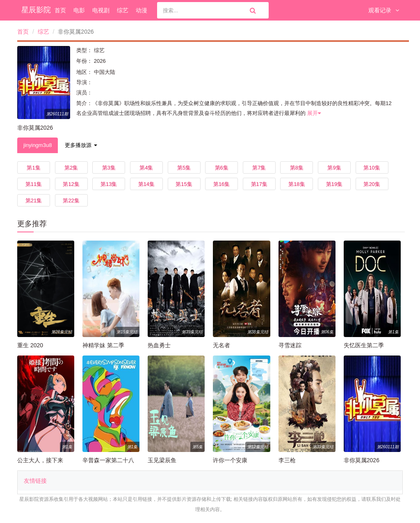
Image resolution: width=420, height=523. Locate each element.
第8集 (297, 168)
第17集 (259, 184)
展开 (314, 113)
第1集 (33, 168)
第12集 (71, 184)
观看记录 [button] (384, 10)
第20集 (372, 184)
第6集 (222, 168)
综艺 (123, 10)
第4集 (146, 168)
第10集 (372, 168)
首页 (60, 10)
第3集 (109, 168)
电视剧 (101, 10)
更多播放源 (81, 145)
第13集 (109, 184)
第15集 (184, 184)
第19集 (334, 184)
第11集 (34, 184)
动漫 (142, 10)
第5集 (184, 168)
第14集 (146, 184)
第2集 (71, 168)
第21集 (34, 201)
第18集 (297, 184)
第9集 (334, 168)
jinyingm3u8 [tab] (38, 145)
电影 (79, 10)
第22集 (71, 201)
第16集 (221, 184)
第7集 (259, 168)
